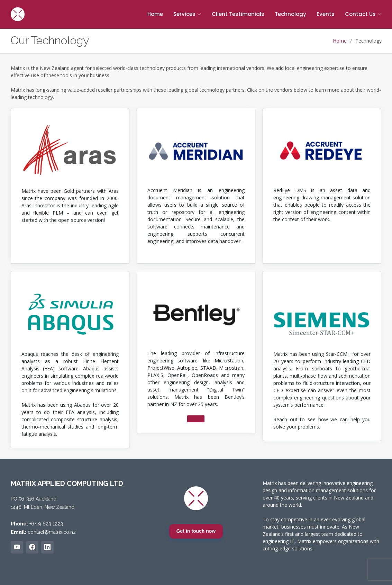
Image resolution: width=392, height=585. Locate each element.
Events (326, 14)
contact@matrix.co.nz (52, 532)
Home (155, 14)
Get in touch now (196, 531)
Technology (290, 14)
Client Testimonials (238, 14)
